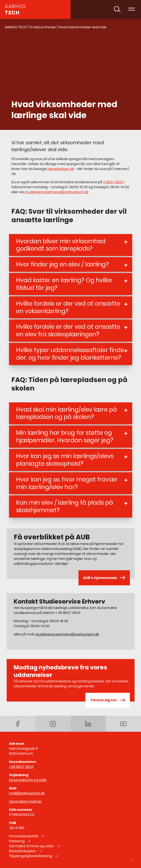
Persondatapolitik (24, 836)
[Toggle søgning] (117, 9)
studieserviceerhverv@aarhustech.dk (57, 192)
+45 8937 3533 (21, 767)
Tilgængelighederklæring (31, 856)
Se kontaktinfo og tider (28, 780)
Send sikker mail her (25, 801)
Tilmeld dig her (108, 700)
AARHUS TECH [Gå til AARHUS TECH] (16, 27)
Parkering (17, 841)
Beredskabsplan (23, 851)
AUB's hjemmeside (104, 578)
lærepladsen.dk (61, 169)
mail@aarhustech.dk (27, 793)
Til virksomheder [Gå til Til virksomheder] (43, 27)
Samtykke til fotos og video (32, 846)
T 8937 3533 (113, 182)
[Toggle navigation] (132, 9)
